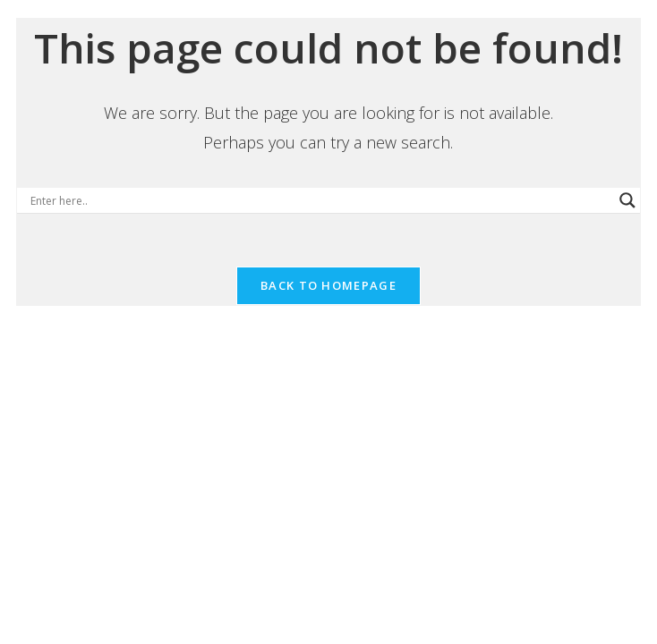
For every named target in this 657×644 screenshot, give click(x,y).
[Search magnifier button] (627, 200)
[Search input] (320, 200)
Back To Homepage (328, 285)
